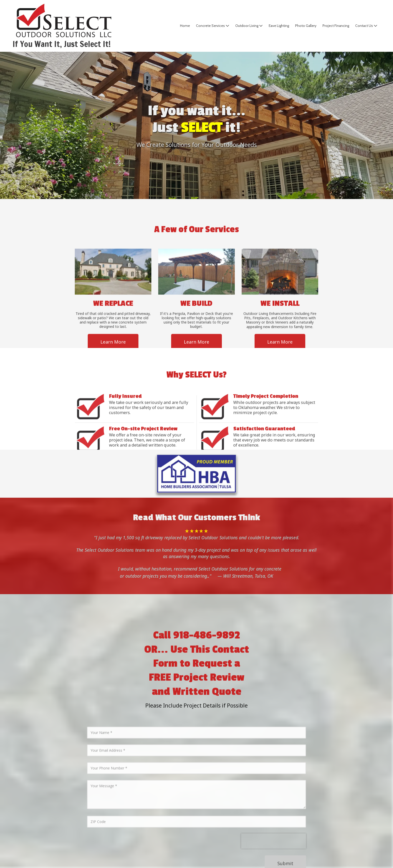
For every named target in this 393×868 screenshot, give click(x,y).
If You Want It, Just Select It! (62, 44)
